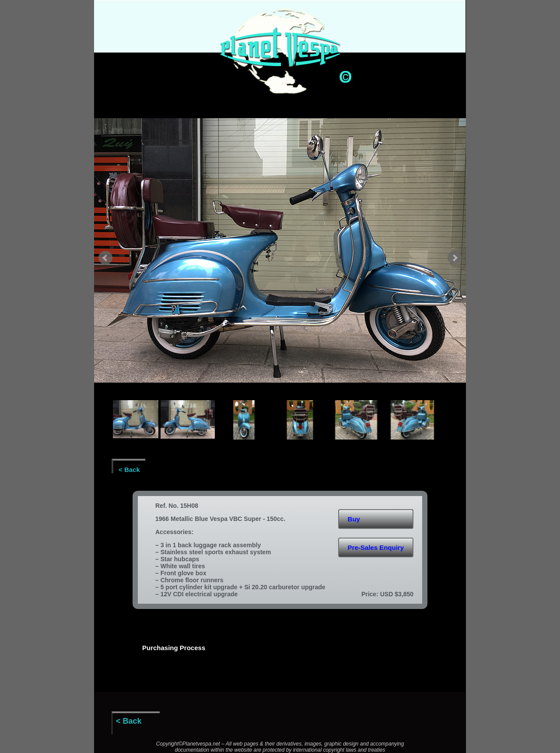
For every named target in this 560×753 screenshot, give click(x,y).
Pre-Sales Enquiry (376, 547)
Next (455, 258)
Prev (105, 258)
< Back (129, 470)
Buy (354, 519)
